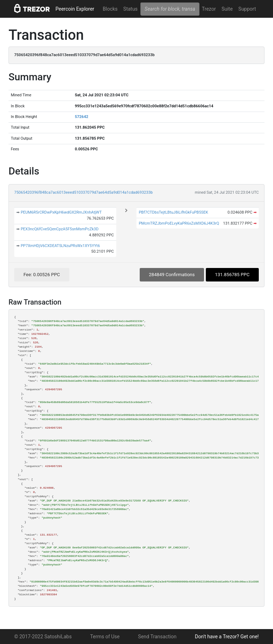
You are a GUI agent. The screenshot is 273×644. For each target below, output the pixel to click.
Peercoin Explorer (75, 9)
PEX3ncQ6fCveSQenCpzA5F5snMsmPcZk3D (60, 229)
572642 (81, 117)
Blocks (110, 9)
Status (130, 9)
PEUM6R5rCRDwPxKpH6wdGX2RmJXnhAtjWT (61, 212)
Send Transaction (157, 637)
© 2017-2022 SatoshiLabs (43, 637)
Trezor (209, 9)
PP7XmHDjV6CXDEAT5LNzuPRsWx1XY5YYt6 (60, 246)
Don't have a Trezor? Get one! (227, 637)
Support (247, 9)
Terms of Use (105, 637)
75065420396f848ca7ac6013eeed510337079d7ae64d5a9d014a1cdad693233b (84, 192)
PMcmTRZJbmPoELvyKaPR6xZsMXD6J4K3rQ (179, 223)
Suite (227, 9)
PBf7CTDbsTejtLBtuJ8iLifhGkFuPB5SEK (173, 212)
